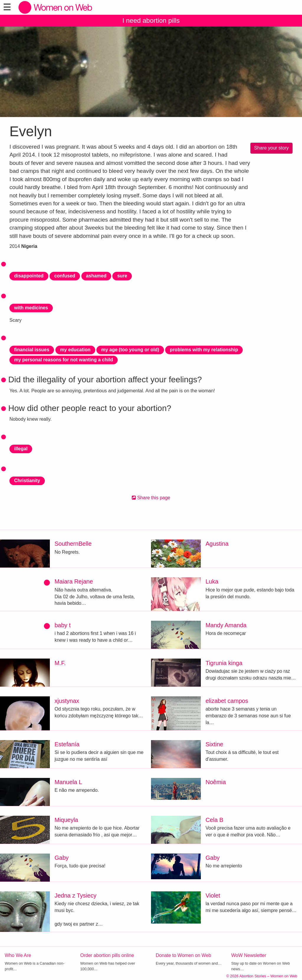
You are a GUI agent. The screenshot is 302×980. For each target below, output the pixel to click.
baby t (63, 625)
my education (75, 350)
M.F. (60, 663)
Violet (213, 896)
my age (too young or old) (130, 350)
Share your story (271, 148)
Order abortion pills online (107, 955)
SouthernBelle (73, 544)
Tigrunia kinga (224, 663)
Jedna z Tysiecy (75, 896)
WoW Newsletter (249, 955)
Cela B (214, 820)
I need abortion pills (151, 21)
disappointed (29, 276)
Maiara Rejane (74, 581)
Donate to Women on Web (183, 955)
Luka (212, 581)
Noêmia (216, 782)
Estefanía (67, 744)
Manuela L (68, 782)
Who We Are (18, 955)
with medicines (31, 308)
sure (122, 276)
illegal (21, 449)
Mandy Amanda (226, 625)
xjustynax (67, 701)
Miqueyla (66, 820)
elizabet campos (227, 701)
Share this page (151, 498)
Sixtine (214, 744)
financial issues (32, 350)
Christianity (27, 481)
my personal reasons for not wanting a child (64, 360)
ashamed (96, 276)
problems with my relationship (204, 350)
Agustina (217, 544)
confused (65, 276)
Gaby (62, 858)
